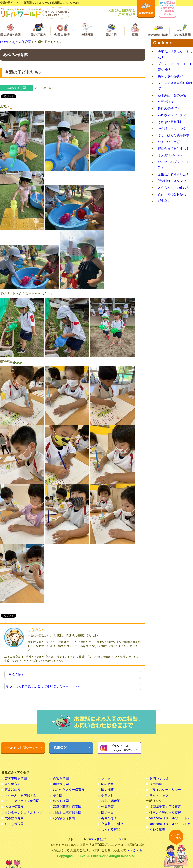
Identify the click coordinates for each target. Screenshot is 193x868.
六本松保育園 (14, 818)
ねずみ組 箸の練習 (172, 95)
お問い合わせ (159, 778)
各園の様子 (109, 818)
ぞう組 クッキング (172, 129)
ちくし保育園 (14, 824)
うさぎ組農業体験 (170, 122)
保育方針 (108, 795)
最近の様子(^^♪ (168, 108)
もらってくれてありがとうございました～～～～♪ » (43, 686)
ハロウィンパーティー (174, 115)
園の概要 (108, 790)
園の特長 (108, 784)
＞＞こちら (134, 850)
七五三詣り (166, 102)
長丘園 (58, 795)
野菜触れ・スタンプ (172, 181)
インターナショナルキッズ (24, 812)
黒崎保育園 (61, 784)
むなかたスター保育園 (69, 790)
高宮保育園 (61, 778)
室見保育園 (13, 784)
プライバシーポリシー (165, 790)
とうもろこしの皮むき (174, 188)
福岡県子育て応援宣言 (165, 807)
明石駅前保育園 (64, 818)
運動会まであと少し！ (174, 149)
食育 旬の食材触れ (172, 194)
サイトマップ (159, 795)
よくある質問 (111, 829)
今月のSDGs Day (170, 155)
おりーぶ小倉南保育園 (20, 795)
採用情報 (156, 784)
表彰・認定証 (111, 801)
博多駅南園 (13, 790)
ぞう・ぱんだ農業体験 (174, 135)
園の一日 (108, 812)
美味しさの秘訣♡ (170, 76)
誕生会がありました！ (174, 174)
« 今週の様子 (15, 674)
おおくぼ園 (61, 801)
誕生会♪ (163, 201)
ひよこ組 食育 (169, 142)
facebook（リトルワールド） (170, 818)
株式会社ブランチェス (106, 839)
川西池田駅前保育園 (67, 812)
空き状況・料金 (112, 824)
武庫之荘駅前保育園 (67, 807)
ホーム (106, 778)
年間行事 (108, 807)
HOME (5, 42)
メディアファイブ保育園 (22, 801)
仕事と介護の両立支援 (165, 812)
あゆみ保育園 (22, 42)
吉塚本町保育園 (16, 778)
